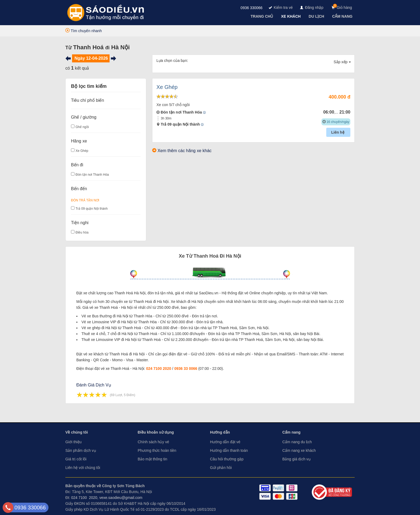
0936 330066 (252, 8)
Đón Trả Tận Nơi (85, 200)
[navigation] (262, 16)
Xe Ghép (82, 151)
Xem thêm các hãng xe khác (185, 151)
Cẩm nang (291, 432)
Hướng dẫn (220, 432)
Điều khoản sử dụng (156, 432)
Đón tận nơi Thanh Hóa (92, 175)
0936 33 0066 (186, 369)
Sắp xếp (342, 62)
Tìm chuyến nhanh (84, 31)
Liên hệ (338, 132)
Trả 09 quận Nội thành (92, 209)
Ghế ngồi (82, 127)
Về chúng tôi (77, 432)
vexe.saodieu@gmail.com (121, 498)
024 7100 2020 (159, 369)
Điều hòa (82, 232)
